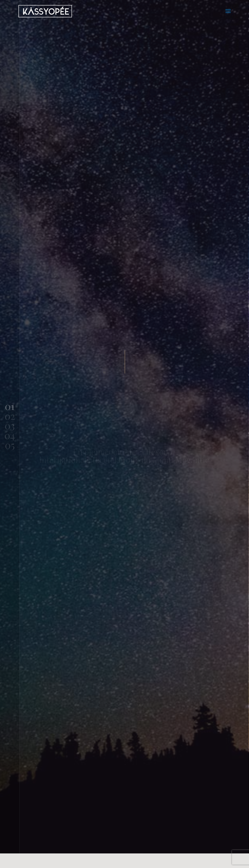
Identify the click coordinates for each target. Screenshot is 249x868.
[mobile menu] (228, 11)
